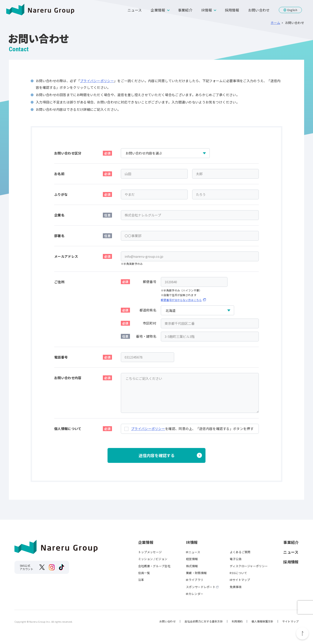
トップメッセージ (150, 552)
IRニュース (193, 552)
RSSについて (238, 573)
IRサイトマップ (240, 580)
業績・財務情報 (196, 573)
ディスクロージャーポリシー (249, 566)
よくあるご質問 (240, 552)
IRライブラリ (195, 580)
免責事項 (236, 587)
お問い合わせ (259, 10)
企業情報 (158, 10)
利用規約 (237, 621)
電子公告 (236, 559)
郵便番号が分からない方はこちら (181, 300)
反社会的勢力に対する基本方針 (204, 621)
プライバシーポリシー (97, 81)
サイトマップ (291, 621)
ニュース (135, 10)
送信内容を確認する (157, 455)
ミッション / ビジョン (153, 559)
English (292, 10)
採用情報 (232, 10)
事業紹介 (185, 10)
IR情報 (207, 10)
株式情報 (192, 566)
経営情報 (192, 559)
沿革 (141, 580)
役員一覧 (144, 573)
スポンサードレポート (201, 587)
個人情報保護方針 (262, 621)
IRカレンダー (195, 594)
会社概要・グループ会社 (154, 566)
